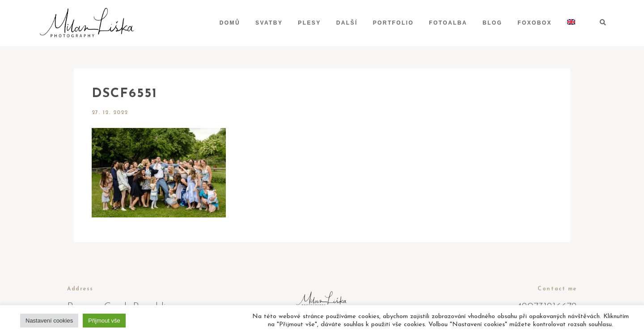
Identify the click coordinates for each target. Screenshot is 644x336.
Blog (492, 23)
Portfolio (394, 23)
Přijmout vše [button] (104, 321)
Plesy (309, 23)
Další (347, 23)
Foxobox (535, 23)
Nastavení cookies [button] (49, 321)
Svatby (269, 23)
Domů (230, 23)
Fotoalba (448, 23)
